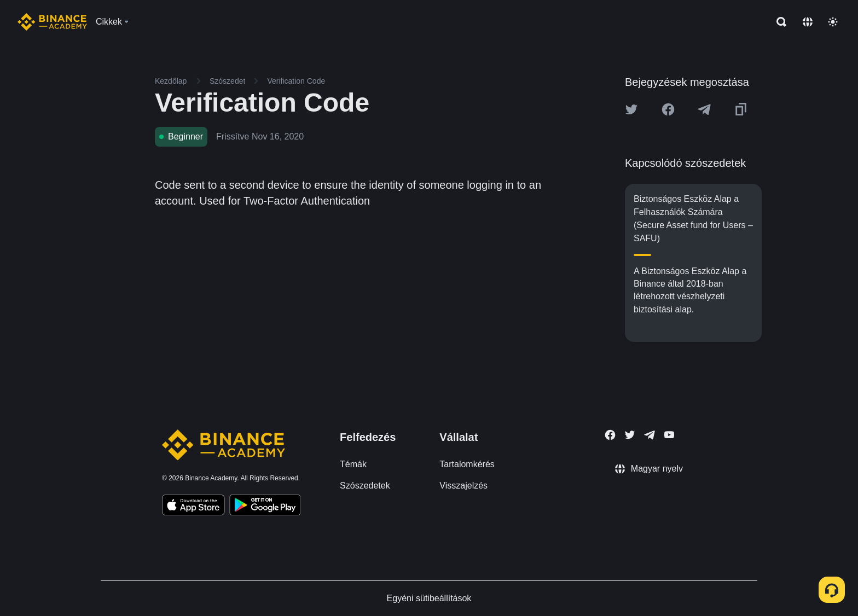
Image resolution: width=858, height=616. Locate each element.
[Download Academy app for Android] (265, 507)
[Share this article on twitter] (631, 109)
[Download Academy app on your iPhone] (193, 507)
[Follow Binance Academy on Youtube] (669, 435)
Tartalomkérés (467, 464)
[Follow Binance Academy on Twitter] (630, 435)
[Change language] (808, 22)
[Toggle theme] (833, 22)
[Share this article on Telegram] (704, 109)
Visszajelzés (463, 486)
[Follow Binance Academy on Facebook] (610, 435)
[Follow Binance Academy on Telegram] (650, 435)
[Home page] (52, 22)
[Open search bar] (778, 22)
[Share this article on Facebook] (668, 109)
